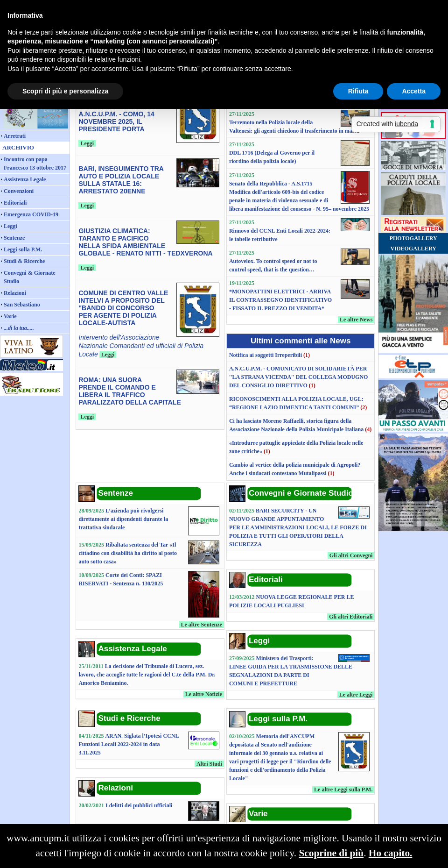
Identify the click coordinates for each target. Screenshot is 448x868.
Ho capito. (391, 853)
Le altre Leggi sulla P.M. (343, 790)
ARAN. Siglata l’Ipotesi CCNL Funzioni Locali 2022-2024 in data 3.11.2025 (128, 744)
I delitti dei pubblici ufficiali (139, 805)
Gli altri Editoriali (351, 617)
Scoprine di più (331, 853)
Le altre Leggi (356, 695)
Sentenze (14, 238)
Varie (10, 316)
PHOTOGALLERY (413, 238)
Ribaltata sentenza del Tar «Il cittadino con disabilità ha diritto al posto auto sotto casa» (128, 553)
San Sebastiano (22, 305)
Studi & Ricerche (24, 261)
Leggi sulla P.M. (23, 249)
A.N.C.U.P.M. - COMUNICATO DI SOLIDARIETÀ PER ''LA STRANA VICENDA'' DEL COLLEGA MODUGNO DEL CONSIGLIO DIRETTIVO (299, 377)
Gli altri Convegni (351, 555)
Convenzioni (19, 191)
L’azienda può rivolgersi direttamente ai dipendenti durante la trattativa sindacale (123, 519)
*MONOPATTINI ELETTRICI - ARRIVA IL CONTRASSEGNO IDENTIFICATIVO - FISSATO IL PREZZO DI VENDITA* (280, 300)
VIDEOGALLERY (413, 249)
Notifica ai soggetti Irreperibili (266, 355)
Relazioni (15, 293)
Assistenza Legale (25, 179)
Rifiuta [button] (358, 91)
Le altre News (356, 320)
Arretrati (15, 136)
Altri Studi (209, 764)
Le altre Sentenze (201, 625)
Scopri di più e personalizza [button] (65, 91)
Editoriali (15, 203)
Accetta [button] (414, 91)
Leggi (10, 226)
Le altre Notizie (204, 694)
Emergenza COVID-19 (31, 214)
